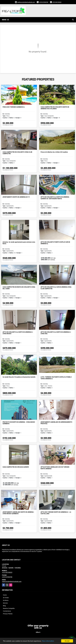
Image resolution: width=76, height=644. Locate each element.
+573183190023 (57, 2)
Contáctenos (7, 611)
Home (5, 595)
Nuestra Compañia (9, 608)
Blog (4, 606)
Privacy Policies (8, 614)
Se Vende (6, 598)
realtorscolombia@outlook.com (26, 2)
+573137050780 (44, 2)
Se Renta (6, 600)
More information (48, 641)
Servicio (5, 603)
